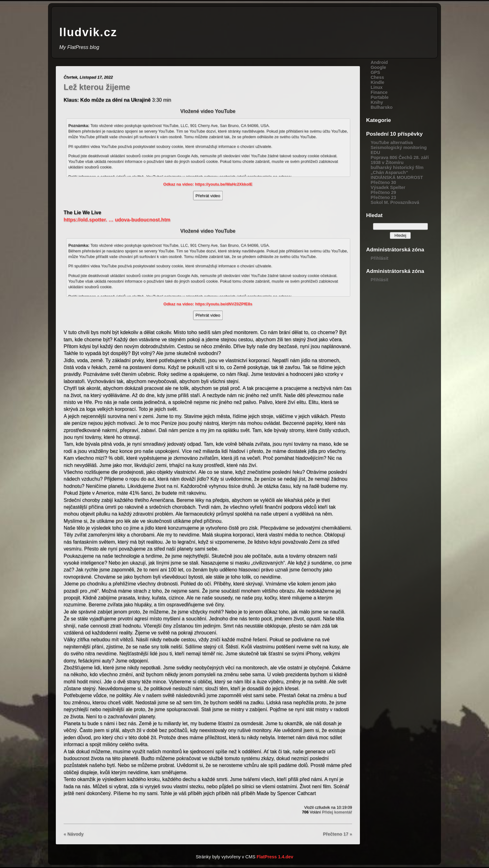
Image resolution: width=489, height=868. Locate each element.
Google (378, 67)
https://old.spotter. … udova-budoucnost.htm (117, 220)
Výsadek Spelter (388, 187)
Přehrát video (208, 196)
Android (379, 62)
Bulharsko (381, 107)
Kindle (377, 82)
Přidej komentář (337, 812)
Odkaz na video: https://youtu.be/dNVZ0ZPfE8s (208, 304)
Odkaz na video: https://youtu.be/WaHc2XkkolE (208, 184)
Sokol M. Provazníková (395, 202)
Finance (379, 92)
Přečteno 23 (383, 197)
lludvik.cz (88, 32)
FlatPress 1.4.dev (275, 857)
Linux (376, 87)
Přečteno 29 (383, 192)
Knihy (377, 102)
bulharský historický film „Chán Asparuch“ (397, 170)
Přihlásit (379, 258)
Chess (377, 77)
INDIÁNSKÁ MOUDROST (397, 177)
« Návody (74, 834)
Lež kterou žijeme (97, 87)
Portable (380, 97)
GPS (375, 72)
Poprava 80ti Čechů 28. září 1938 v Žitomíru (399, 160)
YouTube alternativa (392, 143)
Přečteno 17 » (337, 834)
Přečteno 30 (383, 182)
